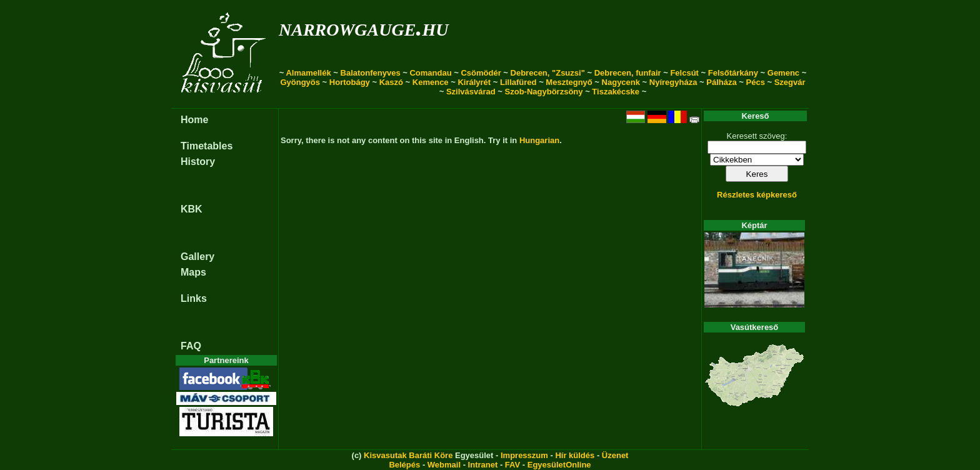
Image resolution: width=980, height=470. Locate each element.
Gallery (197, 257)
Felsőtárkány (733, 73)
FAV (512, 465)
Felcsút (684, 73)
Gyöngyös (300, 82)
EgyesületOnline (559, 465)
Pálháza (721, 82)
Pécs (756, 82)
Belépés (404, 465)
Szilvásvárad (471, 92)
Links (194, 298)
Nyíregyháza (673, 82)
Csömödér (481, 73)
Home (194, 120)
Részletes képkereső (757, 195)
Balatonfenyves (371, 73)
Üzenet (615, 455)
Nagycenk (621, 82)
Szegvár (790, 82)
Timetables (207, 146)
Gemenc (783, 73)
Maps (193, 272)
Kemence (431, 82)
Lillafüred (518, 82)
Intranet (483, 465)
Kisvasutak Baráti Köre (408, 455)
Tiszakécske (616, 92)
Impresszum (524, 455)
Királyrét (474, 82)
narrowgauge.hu (363, 27)
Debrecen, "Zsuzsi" (548, 73)
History (198, 162)
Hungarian (539, 140)
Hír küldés (575, 455)
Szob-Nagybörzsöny (544, 92)
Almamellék (308, 73)
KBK (192, 209)
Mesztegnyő (569, 82)
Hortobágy (350, 82)
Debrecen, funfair (628, 73)
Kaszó (391, 82)
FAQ (191, 346)
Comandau (430, 73)
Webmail (444, 465)
